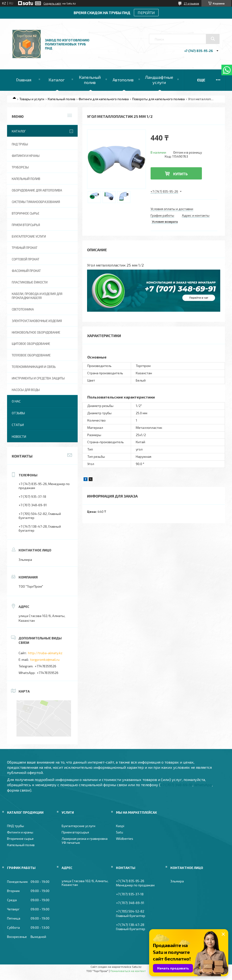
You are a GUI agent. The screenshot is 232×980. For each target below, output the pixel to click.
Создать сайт (52, 3)
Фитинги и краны (26, 156)
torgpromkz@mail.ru (45, 659)
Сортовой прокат (26, 259)
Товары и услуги (32, 99)
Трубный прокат (25, 248)
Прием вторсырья (26, 225)
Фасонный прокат (26, 271)
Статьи (18, 425)
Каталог (57, 80)
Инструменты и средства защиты (38, 378)
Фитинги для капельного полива (104, 99)
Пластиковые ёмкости (30, 282)
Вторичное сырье (26, 213)
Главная (24, 80)
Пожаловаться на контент (128, 971)
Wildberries (125, 839)
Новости (19, 436)
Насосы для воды (26, 390)
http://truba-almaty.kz (45, 653)
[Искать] (213, 39)
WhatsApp (203, 785)
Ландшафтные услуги (159, 80)
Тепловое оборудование (31, 355)
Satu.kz (137, 967)
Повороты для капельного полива (158, 99)
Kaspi (120, 826)
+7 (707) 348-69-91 (176, 785)
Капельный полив (90, 80)
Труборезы (20, 167)
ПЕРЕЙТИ (146, 13)
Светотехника (23, 309)
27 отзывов (191, 3)
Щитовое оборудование (31, 344)
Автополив (123, 80)
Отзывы (18, 413)
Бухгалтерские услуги (29, 236)
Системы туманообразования (36, 202)
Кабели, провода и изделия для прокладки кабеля (37, 296)
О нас (16, 401)
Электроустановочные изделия (37, 321)
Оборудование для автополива (37, 190)
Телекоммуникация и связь (34, 367)
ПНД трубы (20, 144)
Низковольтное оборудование (36, 332)
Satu (120, 832)
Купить (180, 174)
